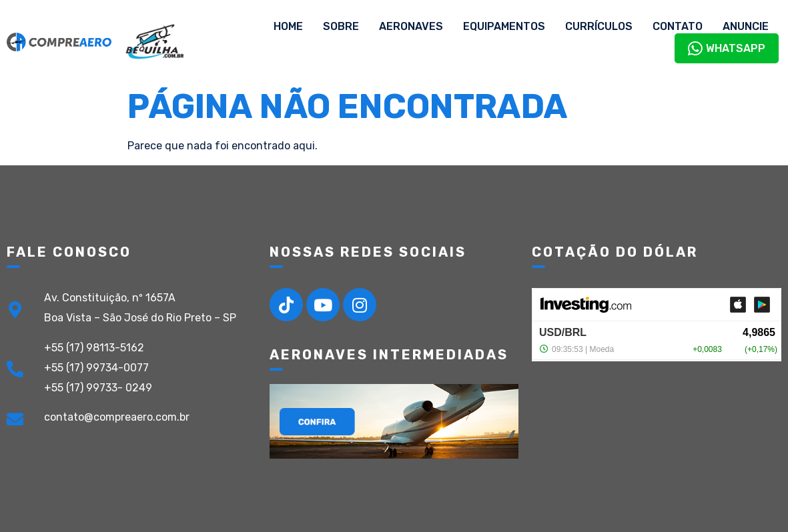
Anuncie (746, 26)
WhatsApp (727, 48)
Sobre (341, 26)
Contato (678, 26)
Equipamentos (504, 26)
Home (288, 26)
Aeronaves (411, 26)
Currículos (599, 26)
